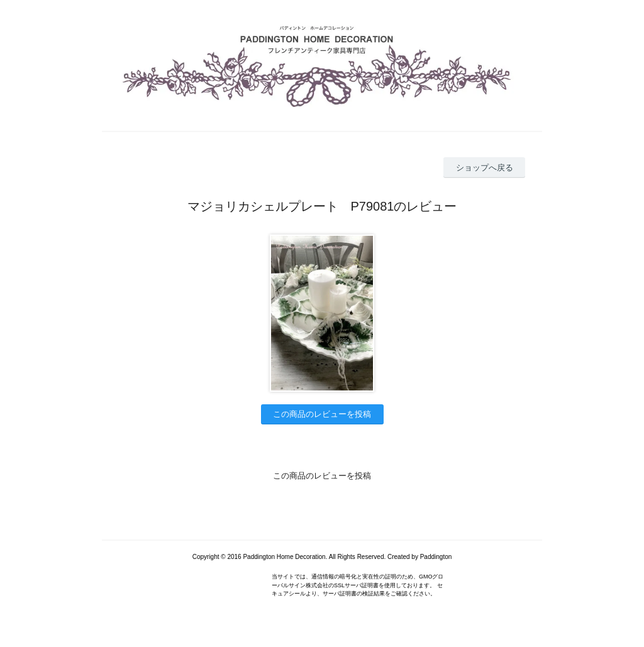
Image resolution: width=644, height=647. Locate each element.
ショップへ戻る (485, 168)
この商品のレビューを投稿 (322, 414)
